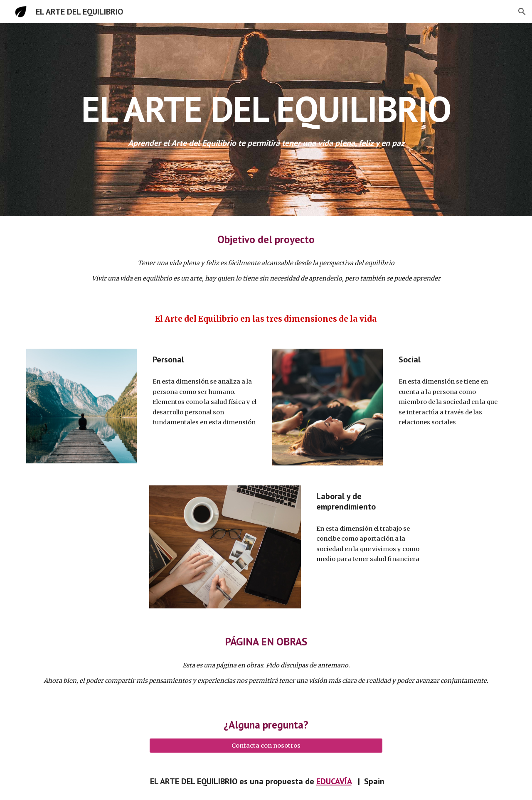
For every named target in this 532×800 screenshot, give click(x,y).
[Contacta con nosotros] (266, 745)
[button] (522, 12)
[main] (266, 109)
